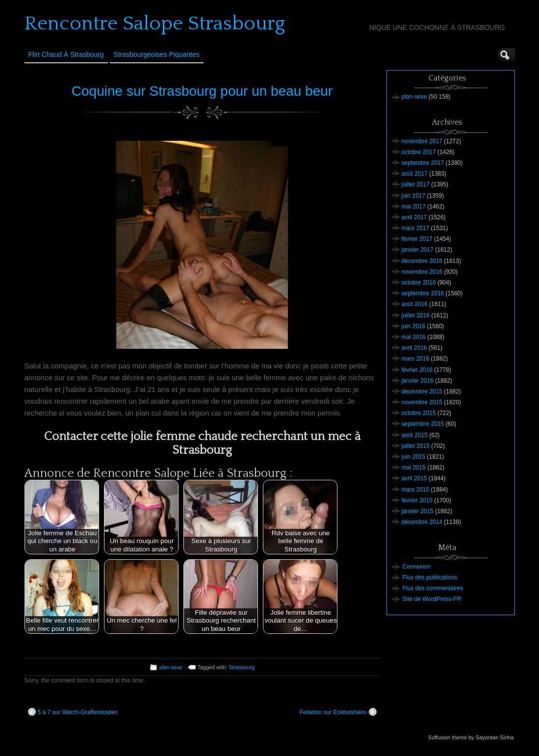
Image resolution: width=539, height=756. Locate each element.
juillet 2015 (416, 446)
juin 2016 (414, 326)
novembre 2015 (422, 402)
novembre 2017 (422, 141)
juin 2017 (414, 196)
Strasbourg (242, 667)
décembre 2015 (422, 391)
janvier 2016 (418, 381)
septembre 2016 (423, 293)
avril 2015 (414, 478)
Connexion (417, 567)
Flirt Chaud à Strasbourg (66, 54)
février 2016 (417, 370)
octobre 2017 (419, 152)
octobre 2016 (419, 283)
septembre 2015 (423, 424)
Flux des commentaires (433, 588)
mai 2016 (414, 337)
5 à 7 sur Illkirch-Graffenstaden (73, 712)
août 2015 (415, 435)
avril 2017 (414, 217)
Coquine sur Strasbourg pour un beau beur (202, 91)
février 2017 (417, 239)
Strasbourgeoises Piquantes (157, 54)
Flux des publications (430, 577)
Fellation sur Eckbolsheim (338, 712)
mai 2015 (414, 468)
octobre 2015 (419, 413)
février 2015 (417, 500)
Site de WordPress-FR (432, 599)
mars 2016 (416, 359)
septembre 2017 (423, 163)
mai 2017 (414, 207)
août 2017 (415, 174)
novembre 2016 (422, 272)
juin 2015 (414, 457)
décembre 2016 (422, 261)
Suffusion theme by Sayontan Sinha (471, 737)
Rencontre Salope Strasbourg (155, 24)
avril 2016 (414, 348)
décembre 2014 (422, 522)
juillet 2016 (416, 315)
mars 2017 (416, 228)
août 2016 (415, 304)
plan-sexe (171, 667)
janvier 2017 (418, 250)
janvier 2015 (418, 511)
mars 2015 (416, 490)
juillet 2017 (416, 184)
